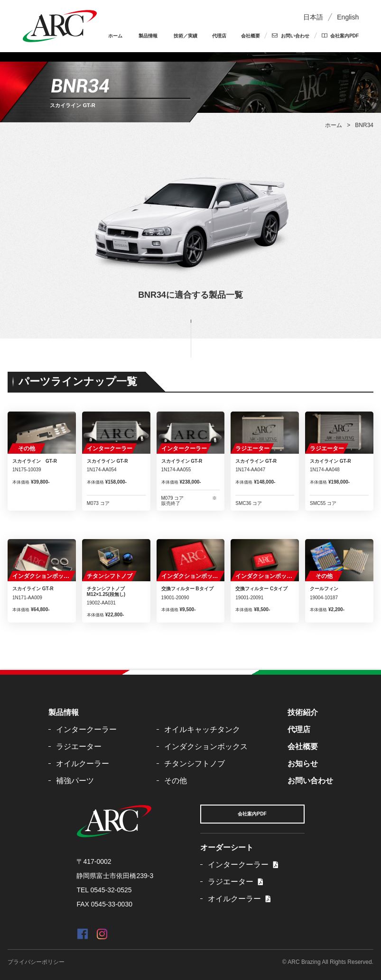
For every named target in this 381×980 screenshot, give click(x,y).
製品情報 (148, 36)
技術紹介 (303, 712)
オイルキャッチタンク (202, 729)
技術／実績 (186, 36)
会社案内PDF (344, 36)
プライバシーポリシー (36, 962)
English (348, 17)
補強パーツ (75, 781)
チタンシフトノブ (110, 576)
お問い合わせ (295, 36)
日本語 (313, 17)
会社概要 (251, 36)
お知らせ (303, 764)
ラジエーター (252, 449)
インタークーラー (110, 449)
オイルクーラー (83, 764)
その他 (27, 449)
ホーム (115, 36)
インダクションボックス (44, 576)
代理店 (219, 36)
